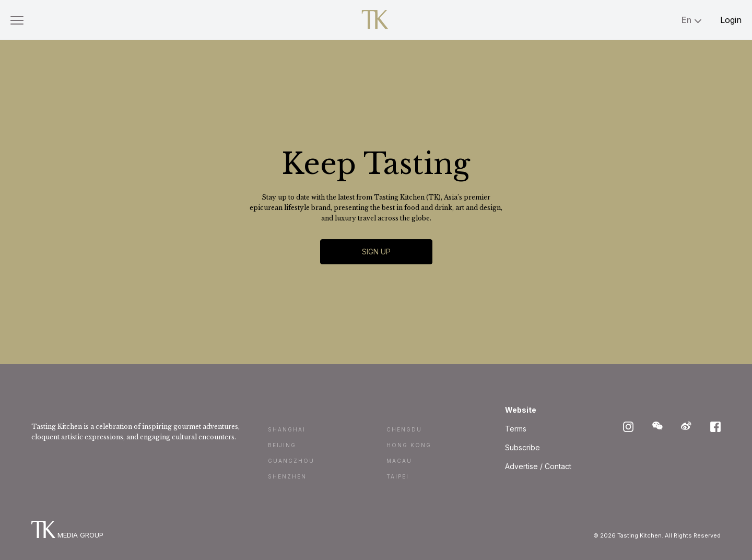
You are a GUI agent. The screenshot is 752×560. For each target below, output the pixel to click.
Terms (516, 429)
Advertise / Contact (538, 466)
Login (731, 20)
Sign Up (376, 252)
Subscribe (522, 447)
